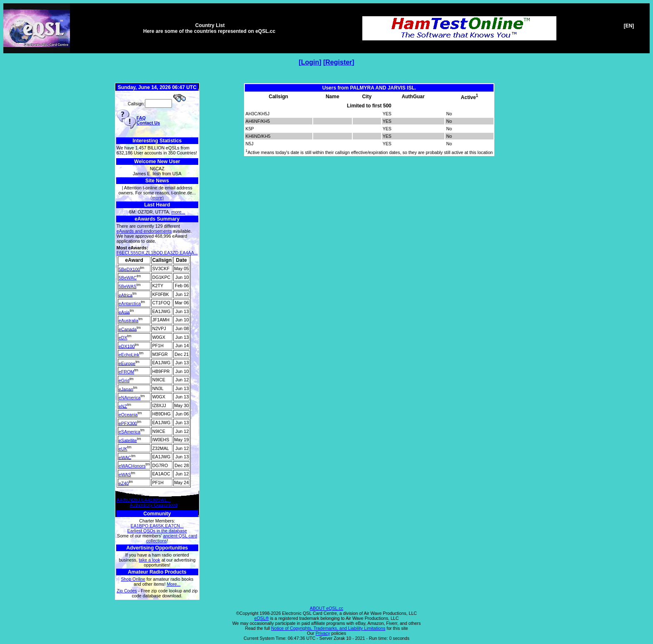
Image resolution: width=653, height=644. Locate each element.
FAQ (141, 118)
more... (178, 212)
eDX (123, 338)
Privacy (323, 633)
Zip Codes (127, 591)
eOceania (128, 415)
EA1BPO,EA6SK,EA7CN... (157, 526)
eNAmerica (130, 398)
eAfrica (126, 295)
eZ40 (124, 483)
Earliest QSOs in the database (157, 531)
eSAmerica (130, 432)
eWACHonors (132, 466)
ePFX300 (128, 423)
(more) (157, 198)
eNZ (123, 406)
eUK (123, 449)
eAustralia (128, 321)
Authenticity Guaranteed (153, 505)
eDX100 (127, 346)
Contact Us (148, 123)
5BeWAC (128, 278)
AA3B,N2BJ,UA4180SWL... (144, 500)
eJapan (126, 389)
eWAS (125, 475)
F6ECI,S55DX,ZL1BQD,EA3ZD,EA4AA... (157, 253)
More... (173, 584)
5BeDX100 (130, 269)
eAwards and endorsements (144, 231)
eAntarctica (130, 303)
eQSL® (262, 618)
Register (339, 62)
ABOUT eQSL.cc (326, 608)
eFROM (126, 372)
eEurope (127, 363)
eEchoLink (129, 355)
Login (310, 62)
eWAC (125, 457)
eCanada (128, 329)
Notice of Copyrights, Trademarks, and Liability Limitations (328, 628)
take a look (150, 560)
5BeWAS (128, 286)
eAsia (124, 312)
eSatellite (128, 440)
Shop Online (133, 579)
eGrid (124, 380)
